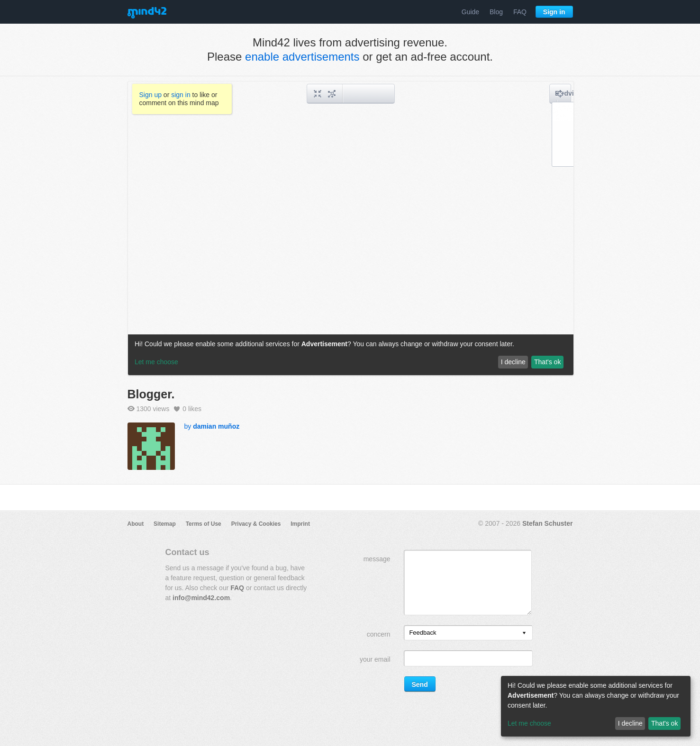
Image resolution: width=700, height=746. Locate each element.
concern (379, 634)
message (377, 559)
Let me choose (529, 723)
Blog (496, 12)
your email (375, 659)
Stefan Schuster (548, 523)
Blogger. (151, 394)
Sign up (150, 95)
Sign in (554, 12)
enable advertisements (302, 57)
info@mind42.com (201, 598)
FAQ (520, 12)
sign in (181, 95)
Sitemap (165, 524)
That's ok (664, 723)
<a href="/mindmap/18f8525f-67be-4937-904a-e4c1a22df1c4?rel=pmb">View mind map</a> (351, 228)
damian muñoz (216, 426)
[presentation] (524, 634)
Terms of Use (204, 524)
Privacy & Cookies (256, 524)
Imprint (300, 524)
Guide (470, 12)
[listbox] (468, 633)
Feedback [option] (423, 633)
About (136, 524)
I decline (630, 723)
